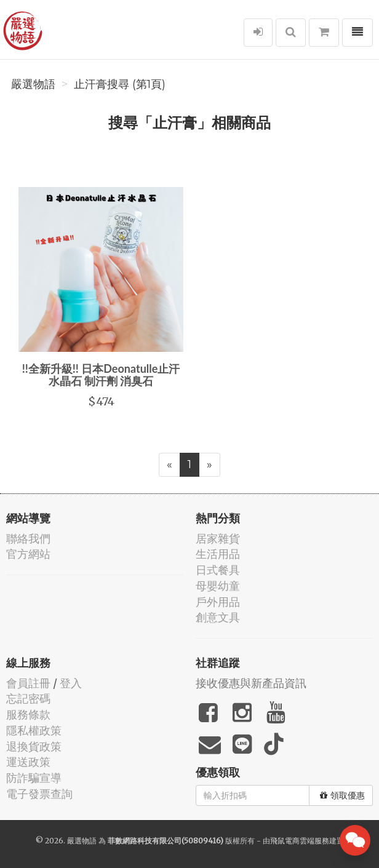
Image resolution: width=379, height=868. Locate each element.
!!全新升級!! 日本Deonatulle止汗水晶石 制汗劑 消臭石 (101, 375)
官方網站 (28, 554)
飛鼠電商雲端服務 (300, 841)
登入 (71, 683)
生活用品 (218, 554)
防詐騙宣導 (34, 778)
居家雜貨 (218, 539)
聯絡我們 (28, 539)
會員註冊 (28, 683)
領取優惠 (342, 795)
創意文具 (218, 617)
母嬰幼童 (218, 586)
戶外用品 (218, 602)
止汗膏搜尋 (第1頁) (120, 84)
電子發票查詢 (39, 794)
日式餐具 (218, 570)
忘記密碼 (28, 699)
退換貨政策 (34, 747)
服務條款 (28, 715)
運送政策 (28, 762)
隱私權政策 (34, 731)
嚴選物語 (33, 84)
